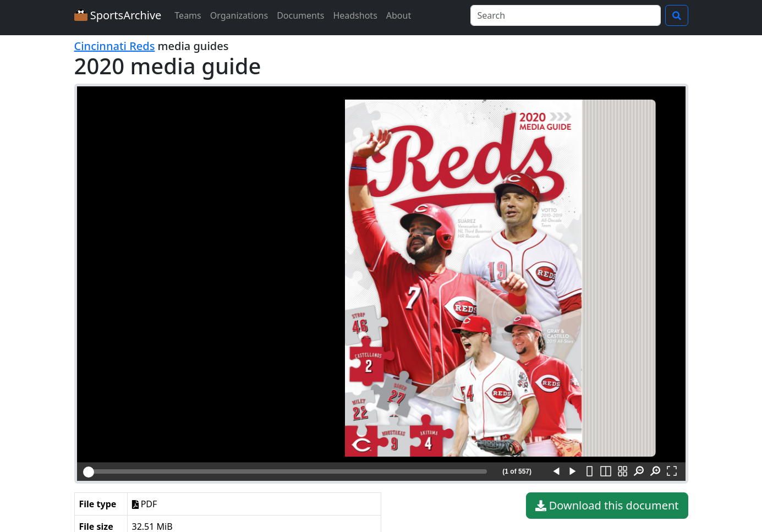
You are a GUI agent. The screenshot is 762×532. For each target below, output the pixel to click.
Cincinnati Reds (115, 46)
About (399, 15)
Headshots (355, 15)
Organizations (239, 15)
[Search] (566, 15)
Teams (188, 15)
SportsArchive (118, 15)
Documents (300, 15)
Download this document (607, 506)
